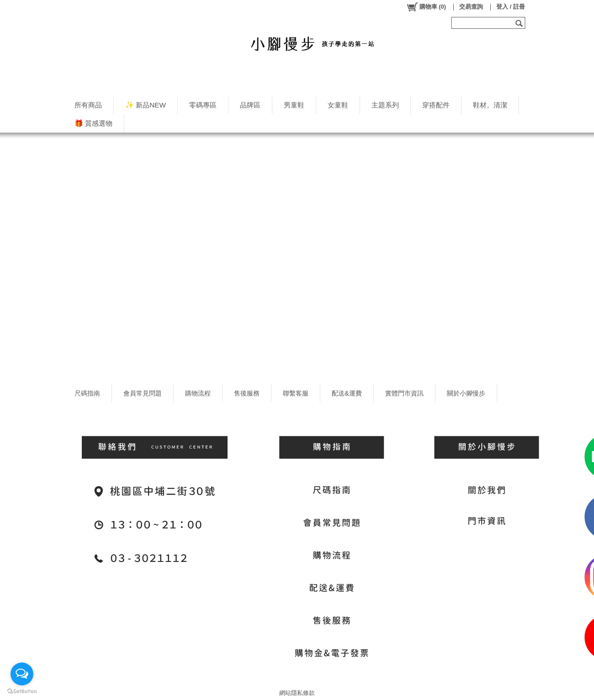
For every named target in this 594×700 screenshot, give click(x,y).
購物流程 (198, 393)
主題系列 (385, 105)
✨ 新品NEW (146, 105)
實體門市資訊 (404, 393)
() (426, 7)
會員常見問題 (143, 393)
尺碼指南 (87, 393)
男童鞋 (294, 105)
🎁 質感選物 (93, 123)
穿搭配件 (436, 105)
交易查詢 (471, 7)
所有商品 (88, 105)
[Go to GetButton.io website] (22, 691)
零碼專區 (203, 105)
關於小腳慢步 (466, 393)
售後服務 (247, 393)
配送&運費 (347, 393)
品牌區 (250, 105)
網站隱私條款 (297, 693)
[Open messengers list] (22, 674)
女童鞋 (338, 105)
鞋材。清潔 (490, 105)
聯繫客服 (296, 393)
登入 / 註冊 (511, 7)
